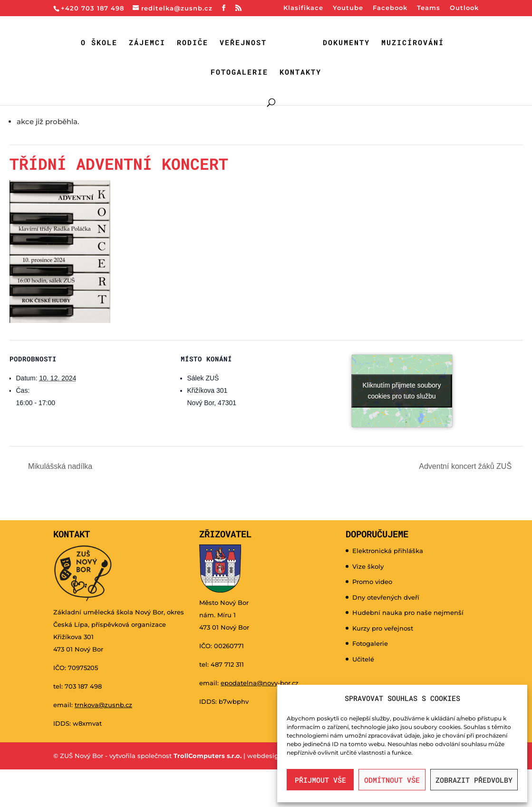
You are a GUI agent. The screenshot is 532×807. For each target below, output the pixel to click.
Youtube (348, 8)
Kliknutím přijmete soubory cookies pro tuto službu (402, 391)
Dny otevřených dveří (386, 597)
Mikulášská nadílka (59, 466)
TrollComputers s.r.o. (208, 756)
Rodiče (193, 43)
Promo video (372, 582)
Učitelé (363, 659)
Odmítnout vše (392, 780)
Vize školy (368, 566)
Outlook (464, 8)
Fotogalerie (239, 73)
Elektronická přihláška (388, 551)
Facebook (390, 8)
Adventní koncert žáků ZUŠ (466, 466)
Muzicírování (413, 43)
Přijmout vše (320, 780)
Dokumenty (346, 43)
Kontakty (300, 73)
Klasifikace (303, 8)
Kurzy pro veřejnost (383, 628)
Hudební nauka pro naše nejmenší (408, 613)
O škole (99, 43)
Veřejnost (243, 43)
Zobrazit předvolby (474, 780)
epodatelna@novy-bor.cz (260, 683)
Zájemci (147, 43)
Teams (429, 8)
